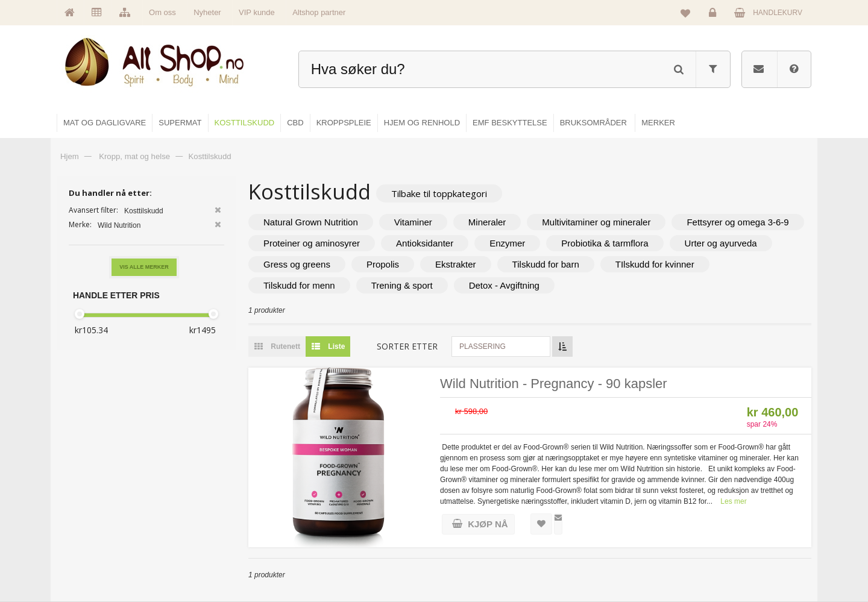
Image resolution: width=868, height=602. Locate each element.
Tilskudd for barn (546, 264)
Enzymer (507, 243)
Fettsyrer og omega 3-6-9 (737, 222)
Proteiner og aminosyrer (312, 243)
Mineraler (487, 222)
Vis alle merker (144, 267)
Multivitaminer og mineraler (596, 222)
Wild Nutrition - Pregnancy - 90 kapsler (554, 384)
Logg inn (715, 16)
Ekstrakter (456, 264)
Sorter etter (407, 346)
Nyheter (207, 12)
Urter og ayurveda (721, 243)
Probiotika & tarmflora (605, 243)
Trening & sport (402, 285)
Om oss (162, 12)
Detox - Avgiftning (504, 285)
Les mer (733, 501)
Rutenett (274, 346)
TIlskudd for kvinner (655, 264)
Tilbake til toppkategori (439, 193)
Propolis (383, 264)
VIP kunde (257, 12)
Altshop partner (319, 12)
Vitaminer (413, 222)
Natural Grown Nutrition (311, 222)
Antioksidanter (425, 243)
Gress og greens (297, 264)
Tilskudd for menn (299, 285)
